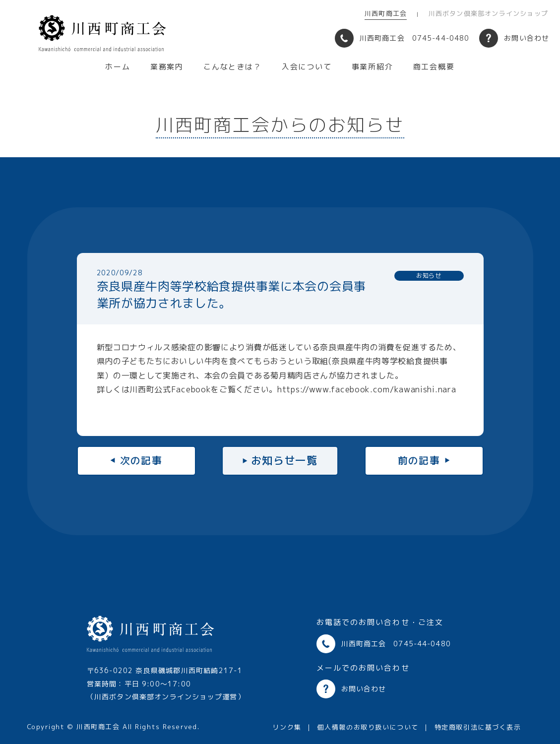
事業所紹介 (373, 67)
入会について (307, 67)
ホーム (118, 67)
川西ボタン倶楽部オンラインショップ (488, 13)
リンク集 (287, 727)
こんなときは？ (233, 67)
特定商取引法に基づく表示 (478, 727)
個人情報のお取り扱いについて (368, 727)
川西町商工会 (386, 13)
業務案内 (167, 67)
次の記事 (141, 460)
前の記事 (419, 460)
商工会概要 (434, 67)
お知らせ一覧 (284, 460)
